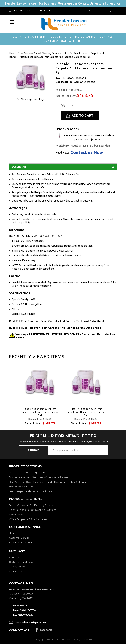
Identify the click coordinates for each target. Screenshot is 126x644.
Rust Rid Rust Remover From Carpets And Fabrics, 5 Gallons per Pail (40, 412)
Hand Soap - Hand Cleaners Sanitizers (30, 491)
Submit (34, 450)
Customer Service (19, 538)
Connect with (20, 630)
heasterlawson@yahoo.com (31, 622)
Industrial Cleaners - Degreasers (27, 472)
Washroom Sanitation (21, 487)
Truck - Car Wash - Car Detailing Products (32, 505)
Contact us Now (87, 152)
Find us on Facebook (21, 542)
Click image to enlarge (33, 99)
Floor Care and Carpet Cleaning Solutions (33, 510)
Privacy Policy (17, 567)
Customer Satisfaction (22, 562)
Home (13, 533)
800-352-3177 (22, 11)
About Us (14, 557)
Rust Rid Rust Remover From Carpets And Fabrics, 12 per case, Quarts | (86, 137)
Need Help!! (63, 153)
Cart (113, 11)
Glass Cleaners (17, 515)
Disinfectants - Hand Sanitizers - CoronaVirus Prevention (41, 477)
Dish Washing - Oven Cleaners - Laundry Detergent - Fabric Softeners (48, 482)
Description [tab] (63, 167)
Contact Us (44, 11)
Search (94, 11)
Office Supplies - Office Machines (28, 519)
